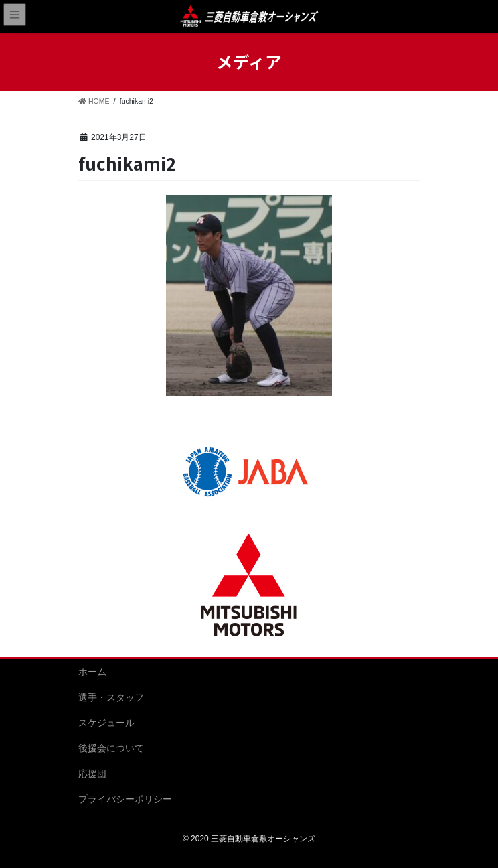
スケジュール (106, 723)
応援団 (92, 774)
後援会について (111, 748)
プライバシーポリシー (125, 799)
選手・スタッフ (111, 697)
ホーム (92, 672)
